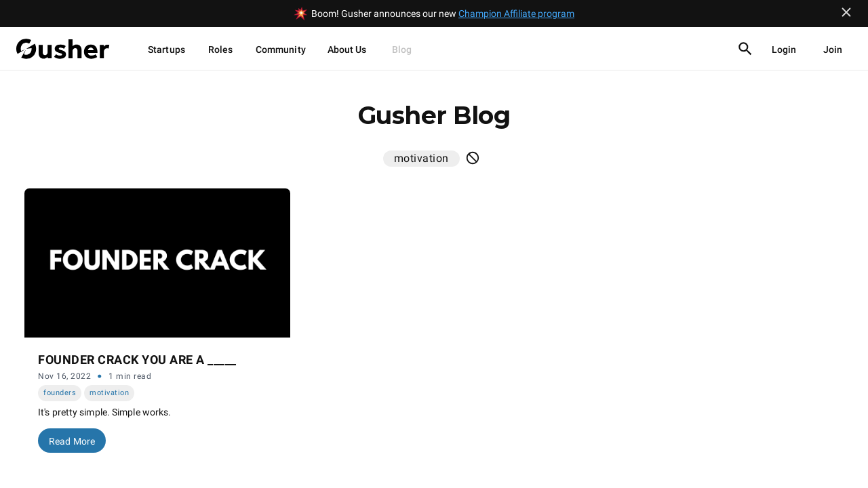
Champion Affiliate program (516, 14)
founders (60, 393)
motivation (109, 393)
